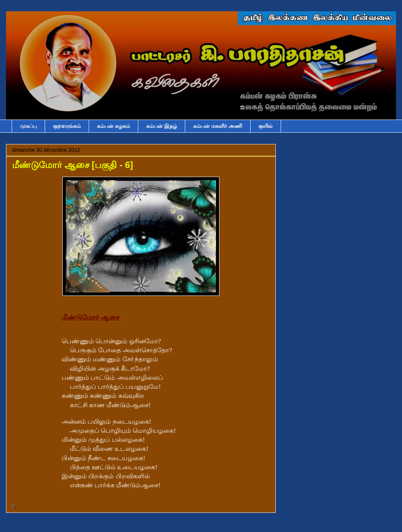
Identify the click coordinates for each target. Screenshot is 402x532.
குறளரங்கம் (67, 126)
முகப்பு (28, 126)
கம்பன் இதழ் (162, 126)
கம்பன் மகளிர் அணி (218, 126)
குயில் (266, 126)
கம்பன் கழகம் (113, 126)
